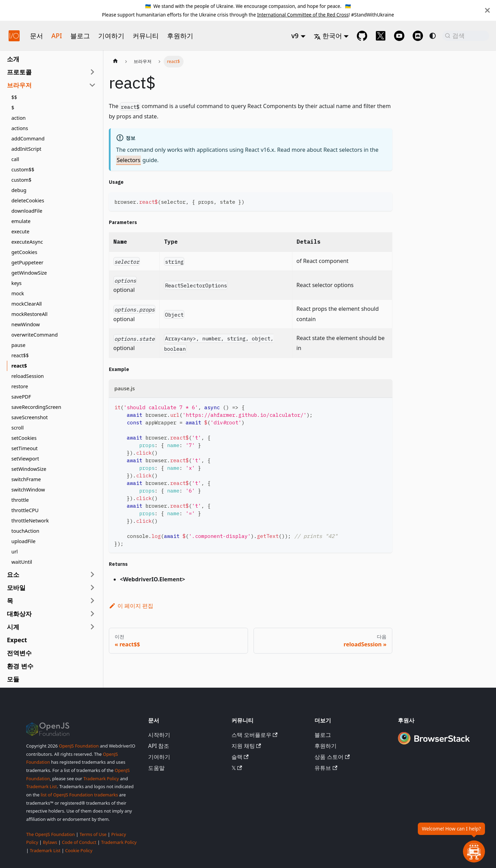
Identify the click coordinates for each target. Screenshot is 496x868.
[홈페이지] (115, 62)
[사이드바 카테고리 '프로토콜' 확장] (92, 72)
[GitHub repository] (362, 36)
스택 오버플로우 (255, 735)
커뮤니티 (146, 36)
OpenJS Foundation (79, 746)
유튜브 (326, 768)
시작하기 (159, 735)
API (57, 36)
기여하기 (111, 36)
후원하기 (180, 36)
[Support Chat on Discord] (418, 36)
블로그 (80, 36)
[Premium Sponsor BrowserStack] (434, 745)
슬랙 (240, 757)
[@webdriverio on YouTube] (399, 36)
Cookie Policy (79, 850)
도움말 (156, 768)
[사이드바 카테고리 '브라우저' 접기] (92, 85)
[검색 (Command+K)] (466, 36)
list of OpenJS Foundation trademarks (79, 795)
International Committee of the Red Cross (303, 15)
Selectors (128, 160)
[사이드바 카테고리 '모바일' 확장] (92, 588)
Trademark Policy (101, 779)
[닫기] (487, 10)
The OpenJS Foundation (50, 834)
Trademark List (42, 786)
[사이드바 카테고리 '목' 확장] (92, 601)
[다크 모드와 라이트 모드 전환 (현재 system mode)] (433, 36)
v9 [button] (295, 36)
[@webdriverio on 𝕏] (381, 36)
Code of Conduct (79, 842)
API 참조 (159, 746)
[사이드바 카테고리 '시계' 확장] (92, 627)
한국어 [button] (328, 36)
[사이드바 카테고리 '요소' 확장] (92, 574)
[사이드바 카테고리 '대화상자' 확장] (92, 614)
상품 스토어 (332, 757)
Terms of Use (93, 834)
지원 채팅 (246, 746)
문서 (37, 36)
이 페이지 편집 (131, 606)
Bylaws (50, 842)
